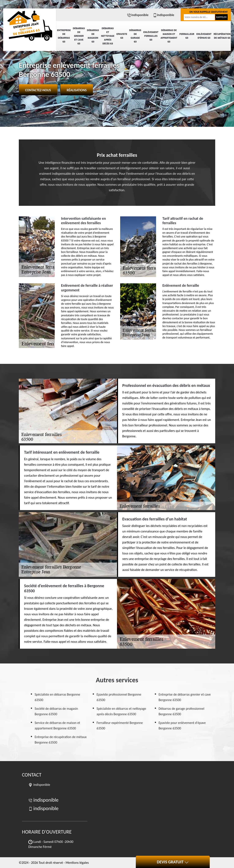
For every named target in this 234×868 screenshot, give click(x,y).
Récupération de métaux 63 (222, 36)
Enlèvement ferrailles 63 (151, 36)
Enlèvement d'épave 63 (204, 36)
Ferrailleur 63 (187, 36)
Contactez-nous (38, 90)
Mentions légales (77, 863)
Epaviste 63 (122, 36)
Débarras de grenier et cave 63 (79, 36)
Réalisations (77, 90)
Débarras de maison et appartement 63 (169, 36)
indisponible (138, 15)
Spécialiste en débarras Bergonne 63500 (57, 697)
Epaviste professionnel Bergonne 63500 (119, 697)
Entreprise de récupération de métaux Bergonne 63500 (61, 740)
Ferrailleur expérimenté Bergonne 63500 (120, 725)
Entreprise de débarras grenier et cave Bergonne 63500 (185, 697)
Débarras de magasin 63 (93, 36)
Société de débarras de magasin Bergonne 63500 (56, 711)
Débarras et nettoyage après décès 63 (108, 36)
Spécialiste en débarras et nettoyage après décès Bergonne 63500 (121, 711)
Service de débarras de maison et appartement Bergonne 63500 (57, 725)
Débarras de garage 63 (135, 36)
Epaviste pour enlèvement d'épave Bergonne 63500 (182, 725)
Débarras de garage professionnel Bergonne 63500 (182, 711)
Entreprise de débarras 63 (64, 36)
